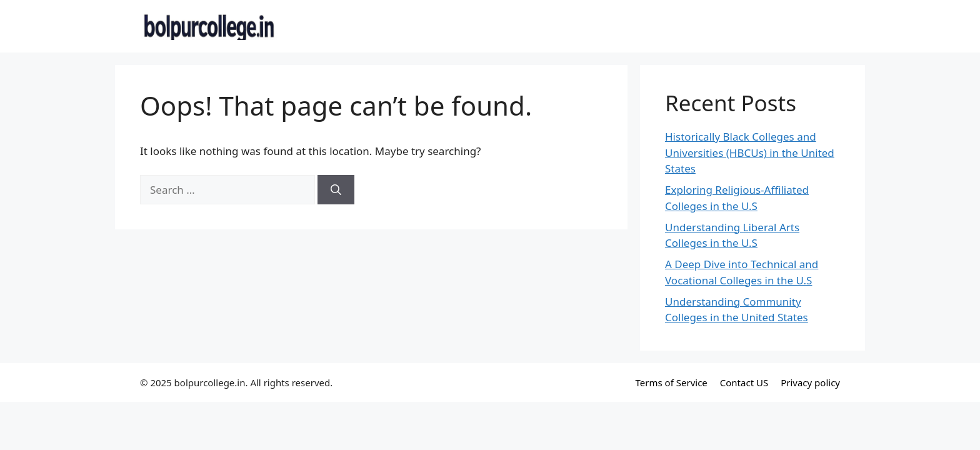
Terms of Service (672, 382)
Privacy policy (810, 382)
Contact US (744, 382)
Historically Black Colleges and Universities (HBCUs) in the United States (750, 152)
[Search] (336, 190)
